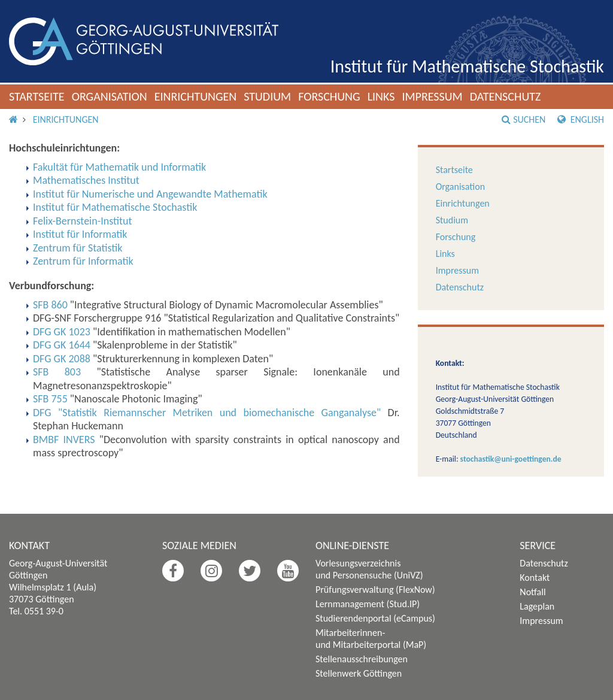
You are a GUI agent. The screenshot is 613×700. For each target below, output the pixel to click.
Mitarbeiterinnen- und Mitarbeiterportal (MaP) (371, 639)
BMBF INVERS (64, 440)
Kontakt (535, 578)
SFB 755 (50, 399)
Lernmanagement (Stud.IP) (368, 604)
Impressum (432, 96)
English (581, 119)
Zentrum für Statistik (78, 248)
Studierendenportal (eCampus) (375, 618)
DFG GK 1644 (62, 345)
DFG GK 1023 (62, 332)
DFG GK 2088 (62, 359)
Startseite (37, 96)
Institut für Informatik (80, 234)
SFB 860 (50, 305)
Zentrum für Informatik (83, 261)
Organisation (110, 96)
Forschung (329, 96)
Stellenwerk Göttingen (359, 673)
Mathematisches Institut (86, 180)
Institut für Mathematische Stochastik (467, 66)
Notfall (532, 592)
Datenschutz (506, 96)
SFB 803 (57, 372)
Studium (267, 96)
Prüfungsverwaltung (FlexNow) (375, 590)
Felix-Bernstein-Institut (83, 221)
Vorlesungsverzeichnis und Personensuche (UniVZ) (369, 569)
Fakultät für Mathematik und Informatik (119, 167)
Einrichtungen (196, 96)
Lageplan (537, 606)
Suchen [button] (524, 119)
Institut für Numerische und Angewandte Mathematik (150, 194)
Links (381, 96)
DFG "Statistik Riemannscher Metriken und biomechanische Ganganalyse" (207, 413)
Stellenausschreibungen (362, 659)
